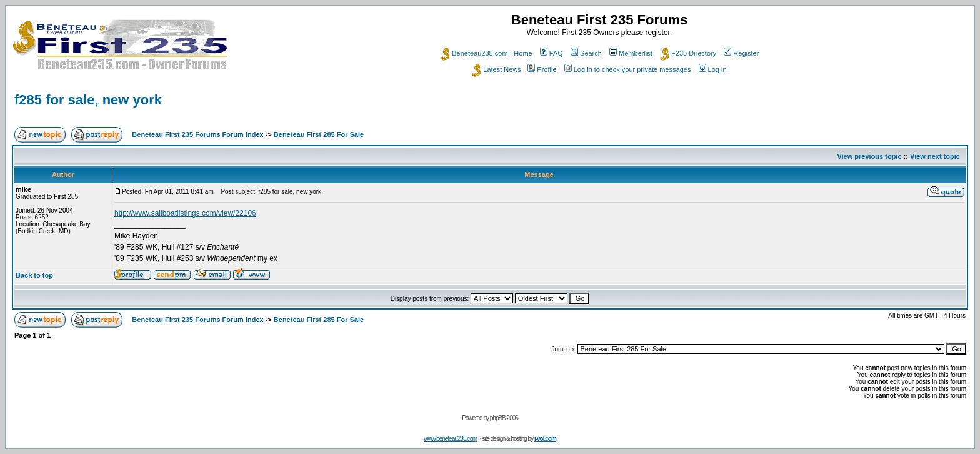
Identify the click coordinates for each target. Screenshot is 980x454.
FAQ (552, 53)
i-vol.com (545, 439)
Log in (713, 69)
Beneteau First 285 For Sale (319, 134)
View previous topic (869, 156)
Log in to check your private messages (628, 69)
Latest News (497, 69)
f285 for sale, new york (88, 100)
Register (741, 53)
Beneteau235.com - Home (486, 53)
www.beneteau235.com (450, 439)
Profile (542, 69)
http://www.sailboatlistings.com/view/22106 (185, 213)
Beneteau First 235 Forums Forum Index (197, 134)
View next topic (935, 156)
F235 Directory (688, 53)
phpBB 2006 (504, 418)
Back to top (34, 275)
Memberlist (631, 53)
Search (586, 53)
